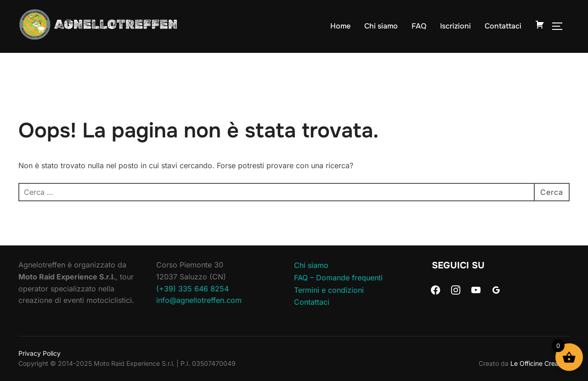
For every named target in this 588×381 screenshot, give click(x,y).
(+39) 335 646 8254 (192, 289)
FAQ (419, 26)
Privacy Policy (40, 353)
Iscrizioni (455, 26)
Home (340, 26)
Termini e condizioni (329, 290)
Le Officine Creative (540, 363)
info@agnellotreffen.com (199, 300)
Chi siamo (381, 26)
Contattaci (503, 26)
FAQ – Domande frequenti (338, 278)
